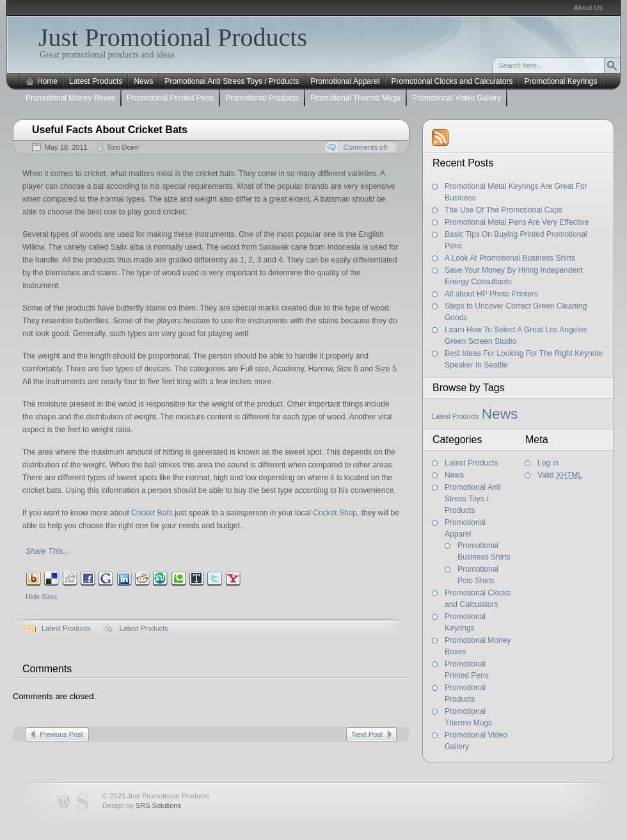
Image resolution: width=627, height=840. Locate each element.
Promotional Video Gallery (456, 98)
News (143, 81)
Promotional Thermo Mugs (355, 98)
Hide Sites (41, 597)
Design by (142, 805)
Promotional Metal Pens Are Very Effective (517, 222)
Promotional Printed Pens (170, 98)
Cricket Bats (152, 513)
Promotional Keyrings (560, 81)
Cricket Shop (335, 513)
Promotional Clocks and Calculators (452, 81)
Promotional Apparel (345, 81)
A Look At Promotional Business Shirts (510, 258)
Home (47, 81)
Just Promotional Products (173, 37)
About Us (588, 8)
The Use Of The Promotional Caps (504, 210)
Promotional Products (262, 98)
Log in (548, 463)
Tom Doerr (123, 147)
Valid (560, 475)
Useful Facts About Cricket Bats (110, 130)
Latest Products (96, 81)
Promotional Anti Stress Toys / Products (232, 81)
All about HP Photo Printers (491, 294)
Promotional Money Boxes (70, 98)
